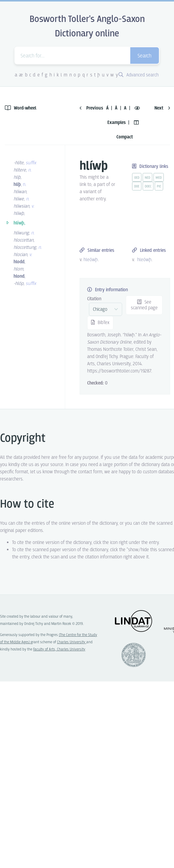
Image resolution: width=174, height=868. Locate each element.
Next (162, 108)
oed (137, 178)
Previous (91, 108)
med (159, 178)
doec (148, 187)
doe (137, 187)
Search (144, 56)
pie (159, 187)
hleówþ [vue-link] (91, 260)
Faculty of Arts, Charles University (59, 649)
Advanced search (139, 75)
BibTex (100, 323)
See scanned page (144, 305)
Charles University (72, 642)
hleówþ (144, 260)
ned (147, 178)
